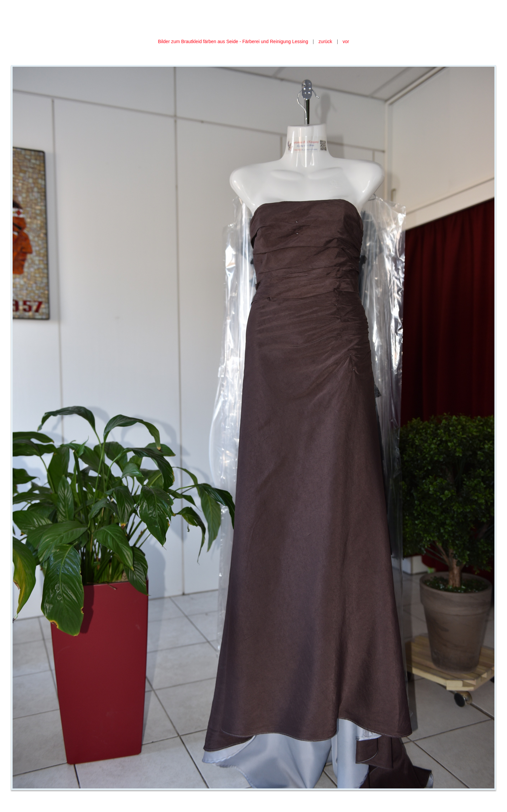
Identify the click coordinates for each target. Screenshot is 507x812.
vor (346, 41)
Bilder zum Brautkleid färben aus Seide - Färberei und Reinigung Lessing (233, 41)
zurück (325, 41)
